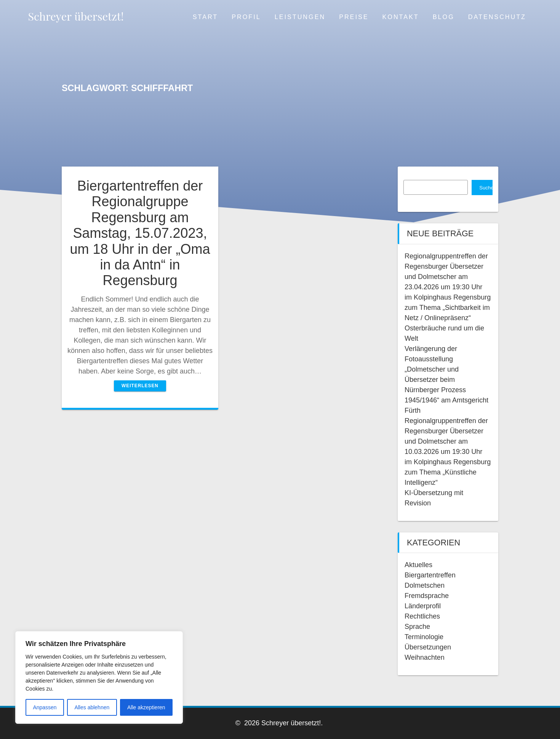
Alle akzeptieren (146, 707)
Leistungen (300, 17)
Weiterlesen (140, 386)
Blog (444, 17)
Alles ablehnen (92, 707)
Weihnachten (425, 657)
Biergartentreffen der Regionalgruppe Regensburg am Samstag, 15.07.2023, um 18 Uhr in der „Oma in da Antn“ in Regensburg (140, 233)
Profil (246, 17)
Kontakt (401, 17)
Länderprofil (423, 606)
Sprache (417, 627)
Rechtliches (422, 616)
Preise (354, 17)
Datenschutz (497, 17)
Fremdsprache (427, 596)
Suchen (486, 188)
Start (206, 17)
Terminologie (424, 637)
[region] (99, 677)
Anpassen (45, 707)
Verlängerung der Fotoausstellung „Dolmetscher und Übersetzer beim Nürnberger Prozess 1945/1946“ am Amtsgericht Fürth (446, 380)
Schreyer (76, 16)
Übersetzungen (428, 647)
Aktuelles (418, 565)
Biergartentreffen (430, 575)
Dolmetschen (425, 585)
